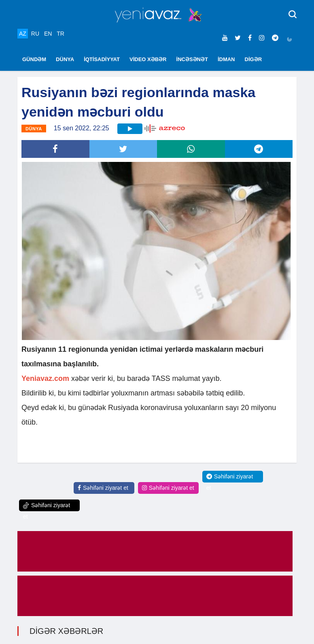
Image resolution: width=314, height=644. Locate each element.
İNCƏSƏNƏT (192, 59)
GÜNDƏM (34, 59)
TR (60, 34)
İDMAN (226, 59)
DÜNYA (65, 59)
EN (48, 34)
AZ (23, 34)
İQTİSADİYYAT (102, 59)
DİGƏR (254, 59)
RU (35, 34)
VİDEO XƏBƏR (148, 59)
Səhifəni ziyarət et (103, 488)
